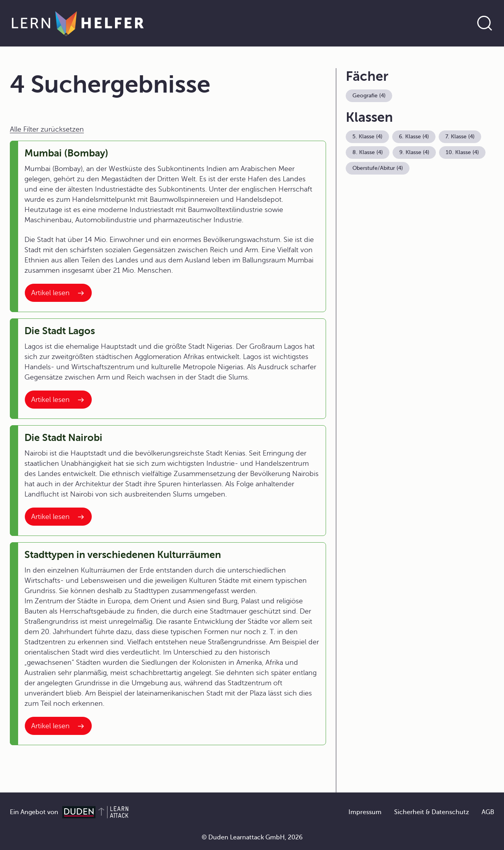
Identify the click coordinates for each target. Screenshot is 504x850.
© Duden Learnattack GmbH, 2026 (252, 837)
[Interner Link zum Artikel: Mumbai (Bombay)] (58, 293)
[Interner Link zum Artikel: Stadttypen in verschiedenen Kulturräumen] (58, 726)
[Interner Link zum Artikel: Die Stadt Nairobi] (58, 517)
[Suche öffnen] (485, 23)
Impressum (365, 812)
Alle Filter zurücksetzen (47, 129)
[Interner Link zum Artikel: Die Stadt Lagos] (58, 400)
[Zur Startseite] (78, 23)
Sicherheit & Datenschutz (432, 812)
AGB (488, 812)
